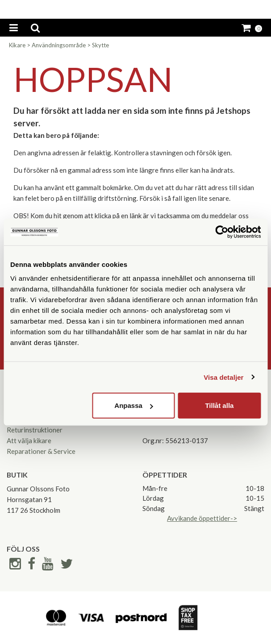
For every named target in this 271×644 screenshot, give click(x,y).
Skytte (100, 45)
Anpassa (134, 405)
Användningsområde (59, 45)
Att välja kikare (29, 440)
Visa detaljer (223, 377)
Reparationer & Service (41, 451)
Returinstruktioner (35, 430)
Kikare (17, 45)
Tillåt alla (219, 405)
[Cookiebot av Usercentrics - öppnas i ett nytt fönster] (222, 232)
